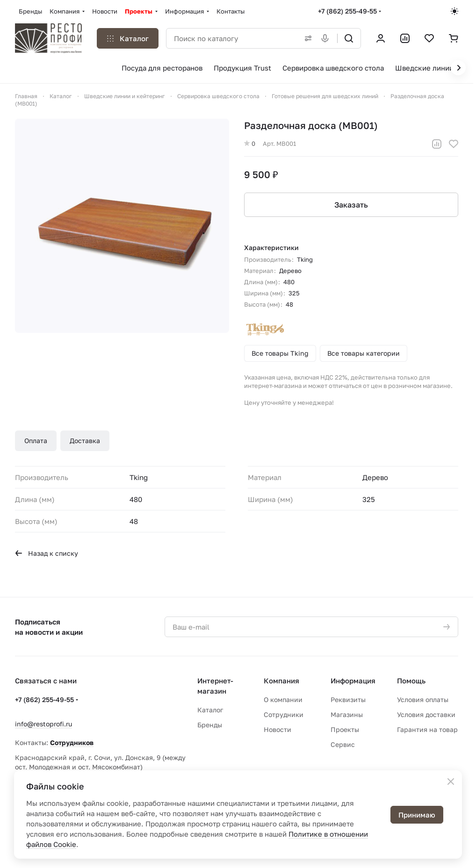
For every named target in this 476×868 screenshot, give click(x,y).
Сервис (343, 744)
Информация (353, 681)
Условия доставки (426, 714)
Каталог (210, 710)
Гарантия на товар (427, 729)
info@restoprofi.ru (43, 724)
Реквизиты (348, 699)
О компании (283, 699)
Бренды (210, 725)
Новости (278, 729)
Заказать (351, 205)
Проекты (345, 729)
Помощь (411, 681)
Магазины (347, 714)
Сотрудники (284, 714)
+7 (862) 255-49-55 (347, 11)
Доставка (85, 441)
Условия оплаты (423, 699)
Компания (281, 681)
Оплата (36, 441)
